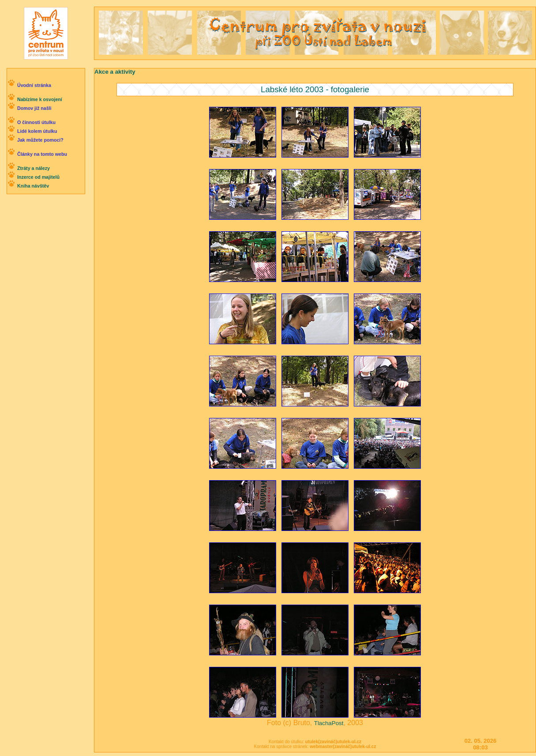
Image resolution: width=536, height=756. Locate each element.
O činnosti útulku (36, 122)
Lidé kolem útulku (37, 131)
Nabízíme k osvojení (40, 99)
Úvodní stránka (34, 85)
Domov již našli (34, 108)
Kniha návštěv (33, 186)
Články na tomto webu (42, 154)
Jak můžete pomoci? (40, 140)
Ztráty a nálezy (34, 168)
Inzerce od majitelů (38, 177)
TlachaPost (329, 723)
